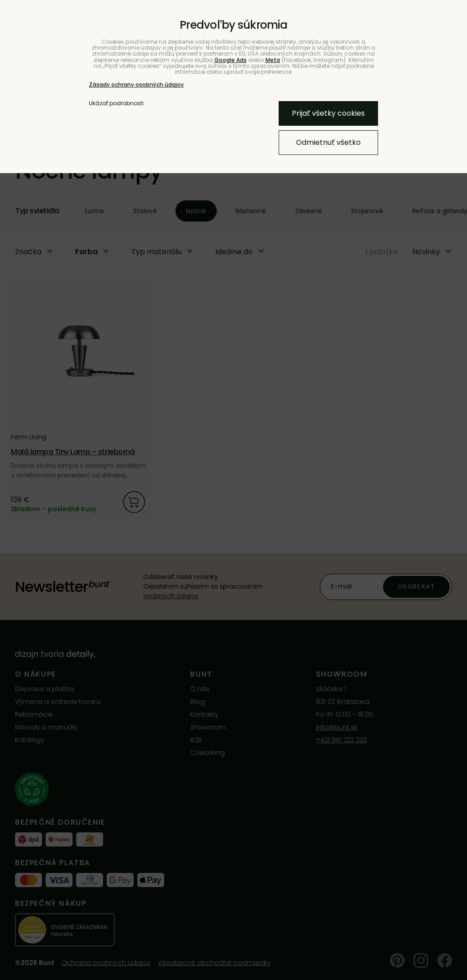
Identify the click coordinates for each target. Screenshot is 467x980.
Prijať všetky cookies (328, 113)
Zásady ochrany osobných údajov (136, 85)
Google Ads (231, 60)
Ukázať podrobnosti (116, 103)
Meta (273, 60)
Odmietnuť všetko (328, 142)
